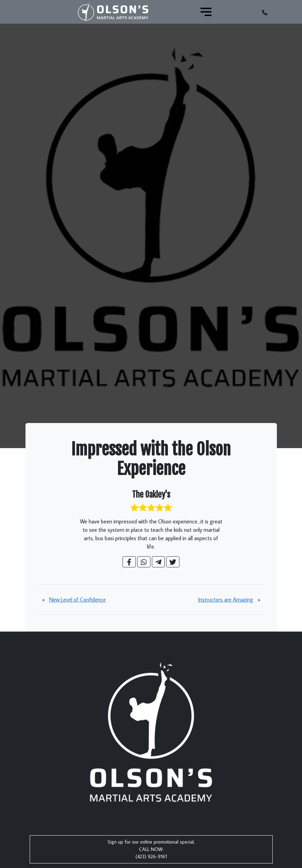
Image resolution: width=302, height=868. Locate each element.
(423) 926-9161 (151, 856)
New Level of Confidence (78, 599)
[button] (265, 12)
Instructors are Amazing (226, 599)
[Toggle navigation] (206, 12)
